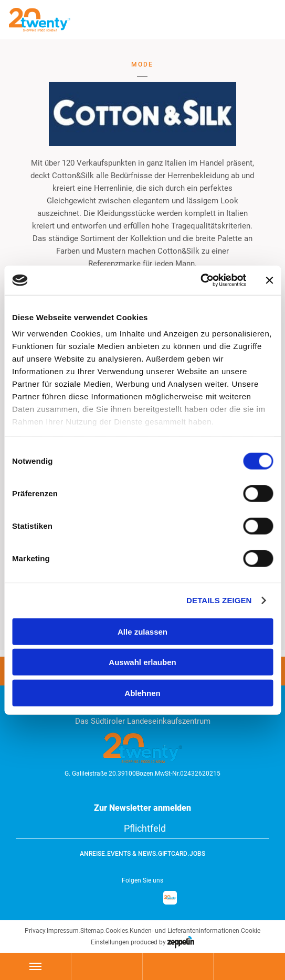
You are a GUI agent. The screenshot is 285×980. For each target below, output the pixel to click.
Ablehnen (142, 693)
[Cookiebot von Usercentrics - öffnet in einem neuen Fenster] (200, 280)
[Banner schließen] (269, 280)
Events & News (131, 854)
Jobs (197, 854)
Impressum (63, 931)
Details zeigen (219, 600)
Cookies (117, 931)
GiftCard (173, 854)
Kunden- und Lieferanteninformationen (184, 931)
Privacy (35, 931)
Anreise (92, 854)
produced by (162, 942)
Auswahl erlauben (142, 662)
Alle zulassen (142, 631)
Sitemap (92, 931)
